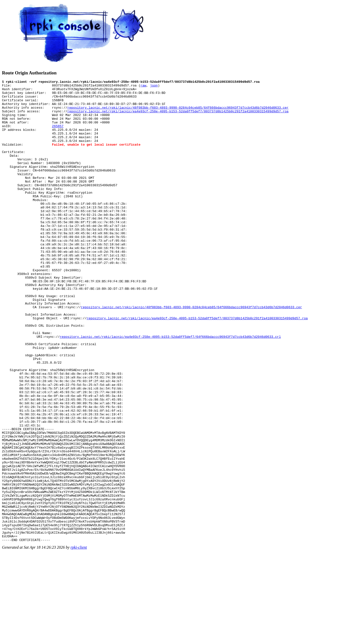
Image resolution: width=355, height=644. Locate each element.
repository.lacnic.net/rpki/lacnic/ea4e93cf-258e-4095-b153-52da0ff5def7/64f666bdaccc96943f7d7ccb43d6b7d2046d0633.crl (170, 388)
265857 (58, 136)
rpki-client (79, 640)
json (154, 87)
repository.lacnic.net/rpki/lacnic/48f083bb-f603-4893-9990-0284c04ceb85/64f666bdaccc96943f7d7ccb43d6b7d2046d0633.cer (178, 113)
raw (143, 87)
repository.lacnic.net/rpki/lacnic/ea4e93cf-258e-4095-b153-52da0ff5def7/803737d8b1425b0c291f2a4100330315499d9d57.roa (178, 118)
